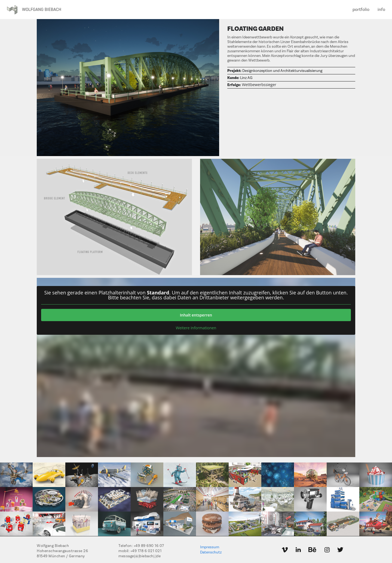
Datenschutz (211, 552)
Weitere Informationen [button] (196, 328)
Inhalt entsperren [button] (196, 315)
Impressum (210, 547)
